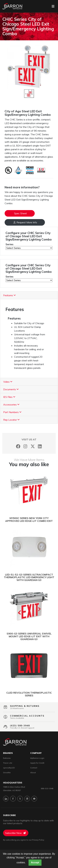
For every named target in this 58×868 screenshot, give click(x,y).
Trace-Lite (8, 763)
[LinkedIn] (40, 446)
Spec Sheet (20, 213)
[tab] (29, 295)
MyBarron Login (37, 758)
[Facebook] (18, 446)
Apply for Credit (37, 763)
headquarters (13, 783)
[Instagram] (25, 446)
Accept (35, 862)
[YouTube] (34, 799)
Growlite (7, 772)
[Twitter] (33, 446)
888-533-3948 (47, 789)
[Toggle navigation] (53, 6)
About (33, 772)
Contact (34, 768)
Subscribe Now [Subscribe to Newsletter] (15, 833)
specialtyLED (9, 768)
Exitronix (7, 758)
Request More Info (25, 222)
